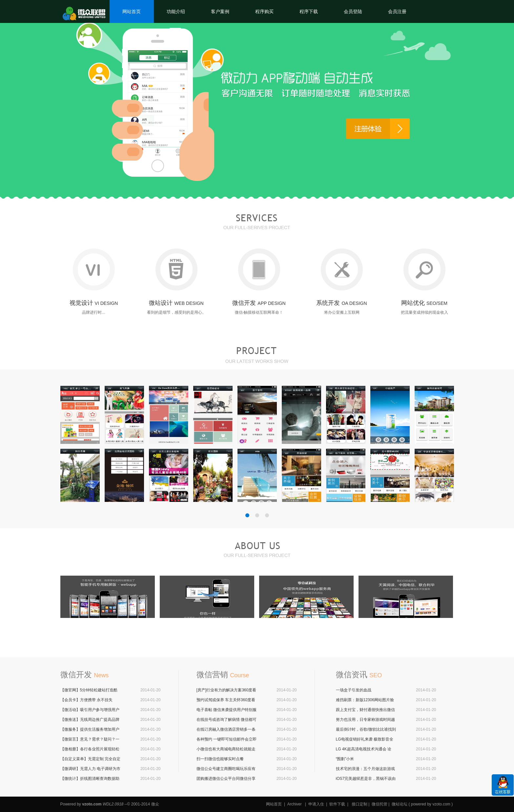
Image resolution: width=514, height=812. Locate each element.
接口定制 (360, 804)
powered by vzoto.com (431, 804)
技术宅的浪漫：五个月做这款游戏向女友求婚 (365, 769)
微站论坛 (400, 804)
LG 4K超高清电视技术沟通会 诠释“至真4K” (364, 749)
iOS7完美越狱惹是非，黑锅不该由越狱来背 (366, 779)
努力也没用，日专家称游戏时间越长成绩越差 (365, 720)
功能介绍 (176, 11)
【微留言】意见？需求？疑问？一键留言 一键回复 (90, 740)
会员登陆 (353, 11)
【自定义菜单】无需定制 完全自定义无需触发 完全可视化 (90, 759)
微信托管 (380, 804)
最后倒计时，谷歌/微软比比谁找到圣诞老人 (366, 730)
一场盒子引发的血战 (354, 690)
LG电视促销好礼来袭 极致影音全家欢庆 (365, 740)
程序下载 (309, 11)
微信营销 (223, 674)
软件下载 (337, 804)
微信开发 (85, 674)
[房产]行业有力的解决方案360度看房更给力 (226, 690)
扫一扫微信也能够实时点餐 (220, 759)
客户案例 (220, 11)
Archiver (295, 804)
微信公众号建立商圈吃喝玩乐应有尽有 (226, 769)
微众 (155, 804)
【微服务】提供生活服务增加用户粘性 (90, 730)
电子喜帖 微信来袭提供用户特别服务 (226, 710)
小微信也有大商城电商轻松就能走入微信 (226, 749)
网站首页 (132, 11)
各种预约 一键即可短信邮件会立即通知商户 (226, 740)
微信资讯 (359, 674)
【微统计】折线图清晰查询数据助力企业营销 (90, 779)
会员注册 (397, 11)
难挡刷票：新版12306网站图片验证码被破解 (365, 700)
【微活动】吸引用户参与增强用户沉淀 (90, 710)
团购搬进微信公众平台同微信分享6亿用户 (226, 779)
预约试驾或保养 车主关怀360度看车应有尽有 (226, 700)
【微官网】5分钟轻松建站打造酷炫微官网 (89, 690)
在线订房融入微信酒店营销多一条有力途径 (226, 730)
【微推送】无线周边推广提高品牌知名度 (90, 720)
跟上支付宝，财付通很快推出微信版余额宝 (365, 710)
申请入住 (316, 804)
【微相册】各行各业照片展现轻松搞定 (90, 749)
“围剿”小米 (345, 759)
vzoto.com (92, 804)
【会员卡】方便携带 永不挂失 (86, 700)
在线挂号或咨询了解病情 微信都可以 (226, 720)
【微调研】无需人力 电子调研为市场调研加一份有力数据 (90, 769)
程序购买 (264, 11)
